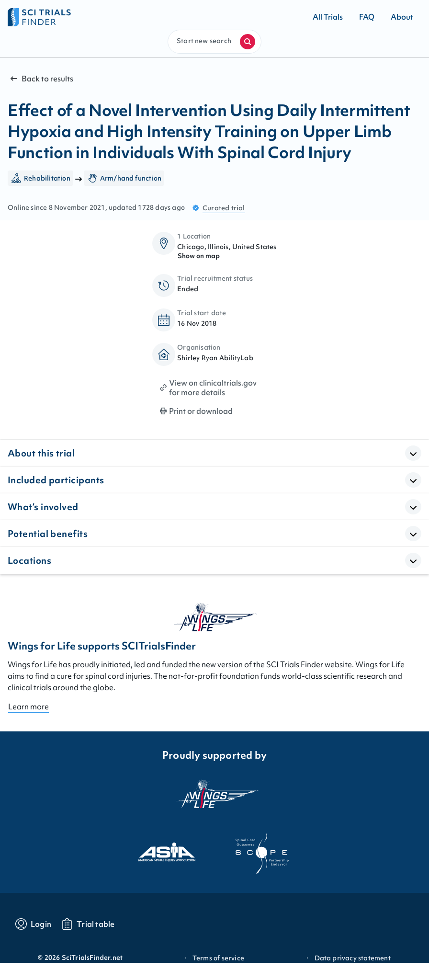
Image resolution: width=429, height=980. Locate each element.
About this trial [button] (41, 453)
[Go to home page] (111, 17)
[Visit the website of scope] (262, 854)
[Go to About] (402, 17)
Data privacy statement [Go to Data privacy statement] (353, 958)
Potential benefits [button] (48, 534)
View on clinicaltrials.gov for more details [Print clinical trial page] (213, 387)
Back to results (41, 79)
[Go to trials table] (88, 924)
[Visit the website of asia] (167, 854)
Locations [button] (29, 560)
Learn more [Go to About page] (28, 707)
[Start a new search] (248, 42)
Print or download (201, 411)
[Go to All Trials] (328, 17)
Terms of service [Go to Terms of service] (218, 958)
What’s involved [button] (43, 507)
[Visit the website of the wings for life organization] (214, 800)
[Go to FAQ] (367, 17)
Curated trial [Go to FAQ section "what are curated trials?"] (224, 208)
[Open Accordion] (413, 453)
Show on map (199, 256)
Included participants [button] (56, 480)
